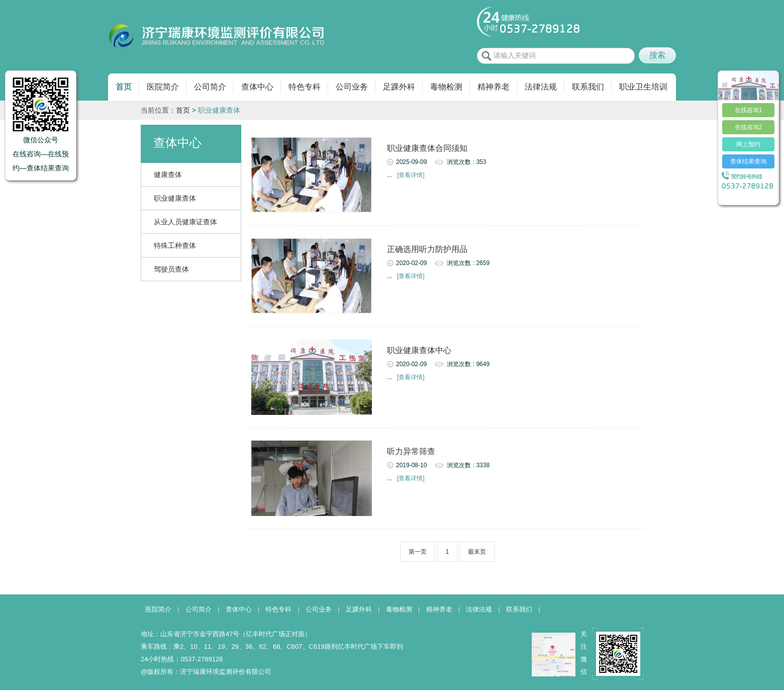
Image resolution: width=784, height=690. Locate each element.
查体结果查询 (748, 161)
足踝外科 (399, 87)
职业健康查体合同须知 (427, 148)
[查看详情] (411, 175)
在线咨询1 (749, 110)
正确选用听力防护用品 (427, 249)
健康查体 (168, 175)
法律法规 (541, 87)
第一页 (418, 552)
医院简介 (163, 87)
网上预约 (748, 144)
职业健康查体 (175, 198)
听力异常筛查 (411, 451)
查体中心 (257, 87)
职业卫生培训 (643, 87)
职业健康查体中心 (419, 350)
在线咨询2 (749, 127)
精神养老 (494, 87)
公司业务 (352, 87)
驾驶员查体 (171, 269)
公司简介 (210, 87)
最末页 (477, 552)
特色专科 (305, 87)
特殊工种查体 (175, 245)
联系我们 (588, 87)
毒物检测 (446, 87)
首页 (124, 87)
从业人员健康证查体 (185, 222)
